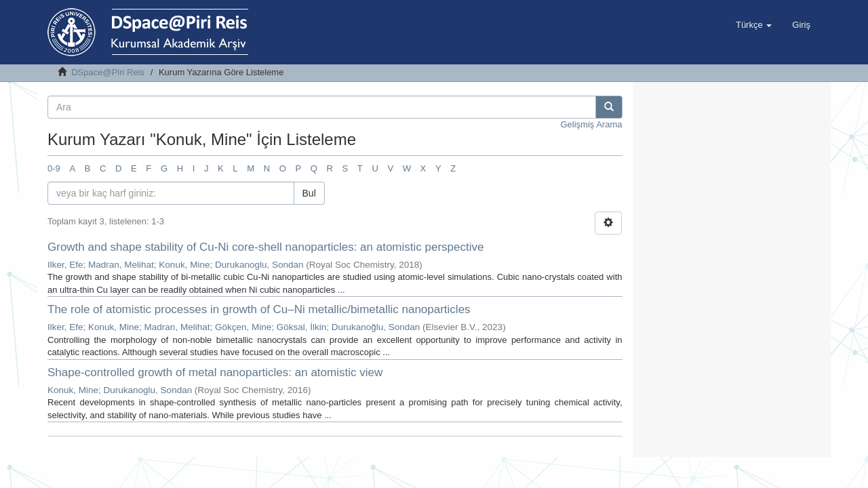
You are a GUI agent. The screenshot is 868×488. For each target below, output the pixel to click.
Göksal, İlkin (302, 327)
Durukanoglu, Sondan (259, 265)
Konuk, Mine (184, 265)
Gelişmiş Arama (591, 124)
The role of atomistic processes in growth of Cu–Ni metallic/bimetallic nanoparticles (259, 309)
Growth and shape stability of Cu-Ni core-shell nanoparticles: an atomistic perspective (265, 247)
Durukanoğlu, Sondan (376, 327)
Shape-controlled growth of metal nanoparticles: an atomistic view (215, 372)
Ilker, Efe (65, 265)
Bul (309, 193)
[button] (754, 25)
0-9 (54, 168)
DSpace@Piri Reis (108, 72)
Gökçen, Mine (243, 327)
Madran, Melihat (121, 265)
